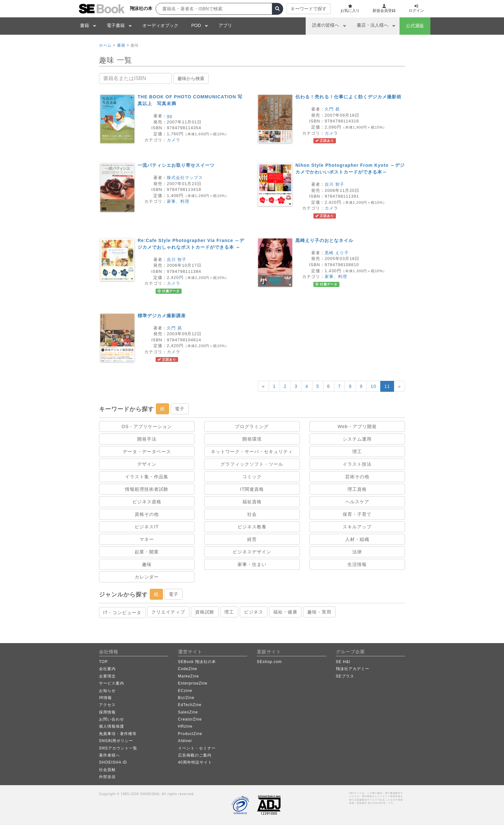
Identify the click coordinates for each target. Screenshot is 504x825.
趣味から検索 (191, 78)
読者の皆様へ (326, 25)
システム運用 (357, 439)
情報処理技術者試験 (147, 489)
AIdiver (185, 741)
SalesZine (188, 712)
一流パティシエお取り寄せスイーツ (176, 165)
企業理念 (107, 676)
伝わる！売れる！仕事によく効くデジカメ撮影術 (348, 97)
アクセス (107, 705)
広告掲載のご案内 (195, 755)
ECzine (185, 691)
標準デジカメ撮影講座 (162, 316)
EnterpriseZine (193, 683)
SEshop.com (269, 662)
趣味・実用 (319, 612)
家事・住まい (252, 564)
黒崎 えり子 (337, 253)
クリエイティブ (168, 612)
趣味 (147, 564)
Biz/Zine (186, 698)
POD (196, 25)
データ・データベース (147, 452)
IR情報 (105, 698)
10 (373, 386)
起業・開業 (147, 552)
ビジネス (254, 612)
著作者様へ (109, 755)
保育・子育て (357, 514)
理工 (357, 452)
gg (169, 116)
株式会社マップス (185, 178)
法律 (357, 552)
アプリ (225, 25)
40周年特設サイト (195, 762)
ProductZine (190, 734)
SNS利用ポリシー (116, 741)
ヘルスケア (357, 502)
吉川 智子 (334, 184)
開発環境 (252, 439)
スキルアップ (357, 527)
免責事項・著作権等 (118, 734)
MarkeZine (189, 676)
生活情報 (357, 564)
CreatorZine (190, 719)
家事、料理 (178, 201)
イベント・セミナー (197, 748)
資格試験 (205, 612)
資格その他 (147, 514)
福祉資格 (252, 502)
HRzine (185, 726)
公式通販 (415, 26)
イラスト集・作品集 (147, 477)
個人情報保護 (112, 726)
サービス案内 (112, 683)
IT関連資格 (252, 489)
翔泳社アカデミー (353, 669)
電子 (180, 409)
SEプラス (345, 676)
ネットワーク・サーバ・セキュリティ (252, 452)
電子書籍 (116, 25)
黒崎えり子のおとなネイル (324, 240)
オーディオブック (160, 25)
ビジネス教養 (252, 527)
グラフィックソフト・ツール (252, 464)
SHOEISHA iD (113, 762)
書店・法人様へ (373, 25)
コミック (252, 477)
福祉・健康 (285, 612)
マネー (147, 539)
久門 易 (332, 109)
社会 (252, 514)
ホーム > (107, 45)
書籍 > (123, 45)
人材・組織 (357, 539)
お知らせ (107, 691)
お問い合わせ (112, 719)
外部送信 (107, 777)
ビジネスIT (147, 527)
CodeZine (188, 669)
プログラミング (252, 426)
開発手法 (147, 439)
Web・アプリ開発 (357, 426)
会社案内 (107, 669)
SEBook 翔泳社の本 (197, 662)
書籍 (85, 25)
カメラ (174, 140)
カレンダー (147, 577)
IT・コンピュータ (122, 613)
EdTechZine (190, 705)
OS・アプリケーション (147, 426)
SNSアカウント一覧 (118, 748)
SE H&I (343, 662)
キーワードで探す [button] (309, 9)
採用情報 (107, 712)
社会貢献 (107, 770)
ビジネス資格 (147, 502)
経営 (252, 539)
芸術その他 (357, 477)
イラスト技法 (357, 464)
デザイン (147, 464)
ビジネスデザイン (252, 552)
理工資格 (357, 489)
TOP (103, 662)
